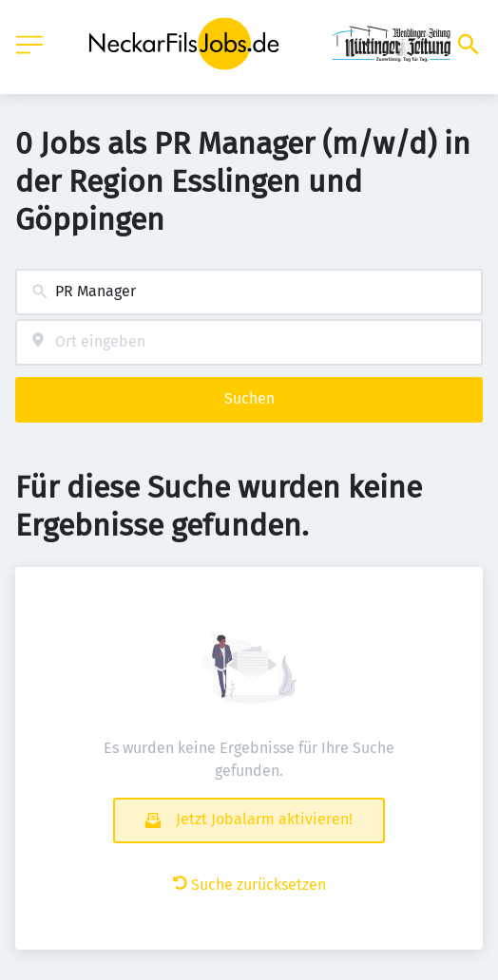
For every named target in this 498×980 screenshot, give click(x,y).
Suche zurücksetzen (249, 885)
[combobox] (249, 292)
